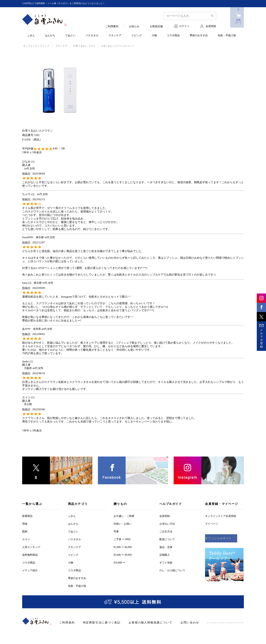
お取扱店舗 (156, 27)
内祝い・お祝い (123, 523)
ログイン (184, 26)
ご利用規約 (66, 622)
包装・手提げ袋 (227, 36)
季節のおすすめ (199, 36)
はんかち (50, 36)
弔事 (116, 531)
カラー (26, 539)
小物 (154, 36)
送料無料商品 (30, 555)
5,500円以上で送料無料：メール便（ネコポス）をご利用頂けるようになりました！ (70, 3)
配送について (167, 539)
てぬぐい (70, 36)
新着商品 (27, 516)
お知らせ (134, 27)
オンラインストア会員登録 (221, 516)
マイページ (212, 523)
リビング (137, 36)
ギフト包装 (166, 562)
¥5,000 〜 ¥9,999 (123, 555)
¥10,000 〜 (119, 562)
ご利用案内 (112, 27)
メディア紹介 (30, 570)
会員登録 (211, 26)
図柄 (25, 531)
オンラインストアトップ (34, 46)
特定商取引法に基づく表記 (98, 622)
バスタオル (92, 36)
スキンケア (115, 36)
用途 (25, 523)
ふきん (31, 36)
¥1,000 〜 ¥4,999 (123, 547)
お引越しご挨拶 (124, 516)
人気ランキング (31, 547)
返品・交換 (166, 547)
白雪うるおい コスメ (77, 46)
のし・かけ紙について (172, 570)
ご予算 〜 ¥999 (122, 539)
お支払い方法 (167, 523)
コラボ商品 (173, 36)
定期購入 (165, 555)
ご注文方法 (166, 531)
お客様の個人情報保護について (142, 622)
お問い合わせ (177, 622)
